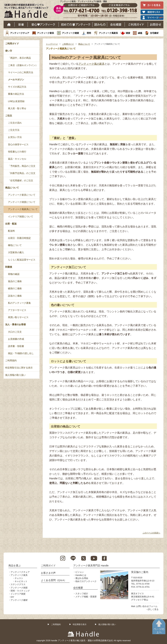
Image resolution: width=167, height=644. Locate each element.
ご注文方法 (14, 130)
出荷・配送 (11, 224)
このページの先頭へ (151, 533)
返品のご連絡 (15, 281)
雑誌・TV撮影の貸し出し (21, 353)
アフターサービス (17, 310)
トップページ (52, 44)
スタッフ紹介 (82, 594)
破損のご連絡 (15, 288)
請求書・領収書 (16, 346)
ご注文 (9, 116)
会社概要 (116, 24)
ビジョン (80, 572)
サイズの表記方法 (17, 87)
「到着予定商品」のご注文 (22, 173)
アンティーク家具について (22, 195)
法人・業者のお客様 (15, 324)
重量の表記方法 (16, 94)
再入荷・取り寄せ (17, 108)
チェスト (19, 578)
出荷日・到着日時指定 (19, 238)
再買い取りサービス (18, 317)
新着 (21, 24)
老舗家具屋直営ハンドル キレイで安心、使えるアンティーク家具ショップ (27, 12)
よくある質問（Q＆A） (54, 580)
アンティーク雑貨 (70, 33)
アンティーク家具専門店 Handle (91, 565)
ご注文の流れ (15, 123)
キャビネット (21, 581)
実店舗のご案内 (140, 572)
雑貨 (128, 33)
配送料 (11, 231)
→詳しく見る (152, 609)
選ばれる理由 (82, 578)
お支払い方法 (15, 137)
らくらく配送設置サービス (22, 260)
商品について (84, 44)
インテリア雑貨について (21, 217)
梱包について (15, 245)
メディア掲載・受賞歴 (86, 597)
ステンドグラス (18, 584)
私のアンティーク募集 (19, 303)
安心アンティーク (43, 24)
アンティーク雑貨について (22, 202)
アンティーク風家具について (23, 209)
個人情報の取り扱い (15, 375)
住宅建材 (154, 33)
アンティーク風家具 (108, 33)
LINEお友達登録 (16, 101)
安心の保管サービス (18, 144)
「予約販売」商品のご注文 (22, 166)
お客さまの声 (48, 573)
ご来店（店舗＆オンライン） (23, 65)
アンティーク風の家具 (91, 64)
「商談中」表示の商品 (19, 58)
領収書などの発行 (17, 152)
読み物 (100, 24)
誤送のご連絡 (15, 296)
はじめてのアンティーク (76, 24)
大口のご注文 (15, 332)
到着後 (9, 267)
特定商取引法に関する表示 (19, 368)
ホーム (9, 24)
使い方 (9, 51)
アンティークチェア (20, 33)
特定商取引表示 (80, 624)
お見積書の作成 (16, 339)
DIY (12, 597)
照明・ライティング (20, 591)
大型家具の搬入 (16, 252)
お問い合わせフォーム (147, 606)
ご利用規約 (11, 360)
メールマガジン (16, 80)
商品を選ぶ (15, 565)
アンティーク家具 (46, 33)
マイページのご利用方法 (21, 72)
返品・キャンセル (17, 159)
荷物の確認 (14, 274)
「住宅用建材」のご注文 (21, 180)
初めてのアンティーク (86, 581)
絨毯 (140, 33)
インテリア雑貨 (18, 594)
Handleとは (81, 575)
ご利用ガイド (136, 24)
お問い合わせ (156, 24)
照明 (89, 33)
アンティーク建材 (19, 600)
